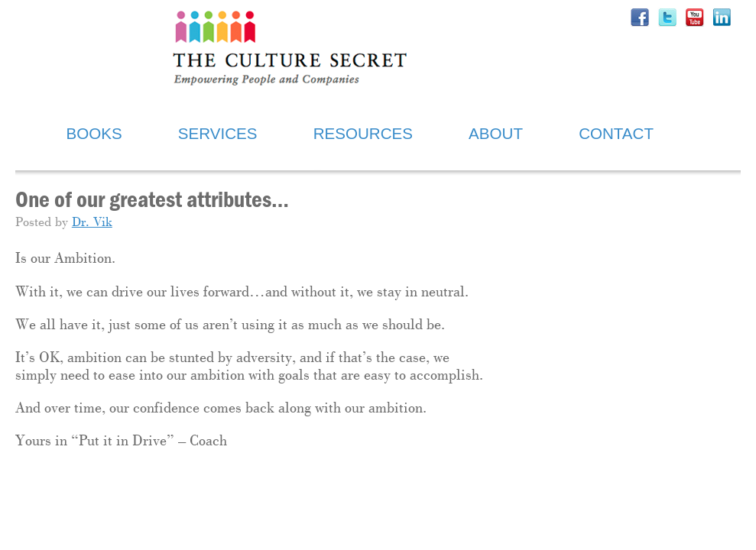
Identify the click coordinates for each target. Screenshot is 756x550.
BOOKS (94, 133)
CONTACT (616, 133)
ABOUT (496, 133)
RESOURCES (363, 133)
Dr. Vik (92, 223)
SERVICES (218, 133)
